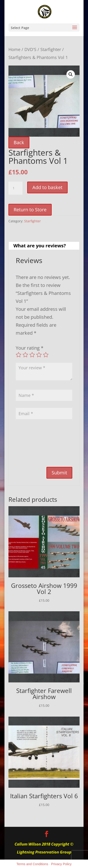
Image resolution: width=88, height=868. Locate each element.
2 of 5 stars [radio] (25, 355)
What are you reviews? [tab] (40, 246)
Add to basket (47, 187)
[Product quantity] (15, 188)
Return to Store (30, 210)
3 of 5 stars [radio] (32, 355)
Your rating (30, 348)
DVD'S (30, 49)
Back (19, 142)
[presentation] (35, 445)
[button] (71, 74)
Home (14, 49)
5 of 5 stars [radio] (46, 355)
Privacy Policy (61, 864)
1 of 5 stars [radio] (19, 355)
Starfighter (51, 49)
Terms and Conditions (32, 864)
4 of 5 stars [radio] (39, 355)
